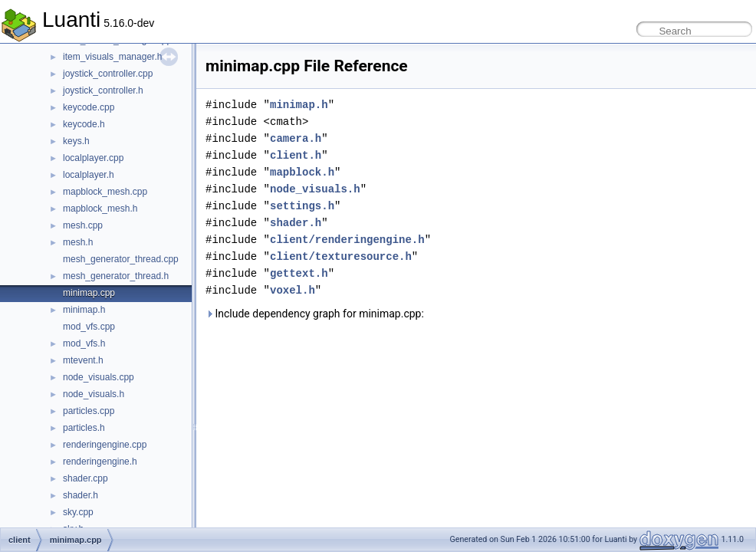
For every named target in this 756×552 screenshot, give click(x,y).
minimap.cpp (89, 293)
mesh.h (78, 242)
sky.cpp (78, 512)
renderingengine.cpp (105, 445)
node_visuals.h (94, 394)
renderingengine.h (100, 462)
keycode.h (84, 124)
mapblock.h (302, 172)
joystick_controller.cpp (108, 74)
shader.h (81, 495)
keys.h (76, 141)
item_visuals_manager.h (112, 57)
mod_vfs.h (84, 343)
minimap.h (84, 310)
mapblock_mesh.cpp (105, 192)
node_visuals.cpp (99, 377)
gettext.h (299, 273)
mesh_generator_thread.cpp (121, 259)
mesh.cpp (83, 225)
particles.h (84, 428)
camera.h (296, 138)
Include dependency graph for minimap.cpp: (315, 314)
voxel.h (293, 290)
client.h (296, 155)
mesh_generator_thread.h (116, 276)
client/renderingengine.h (347, 240)
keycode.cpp (89, 107)
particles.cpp (89, 411)
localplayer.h (89, 175)
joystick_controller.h (103, 90)
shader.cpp (85, 478)
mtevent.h (83, 360)
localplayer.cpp (93, 158)
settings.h (302, 206)
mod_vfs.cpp (89, 327)
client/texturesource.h (341, 256)
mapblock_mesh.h (100, 209)
